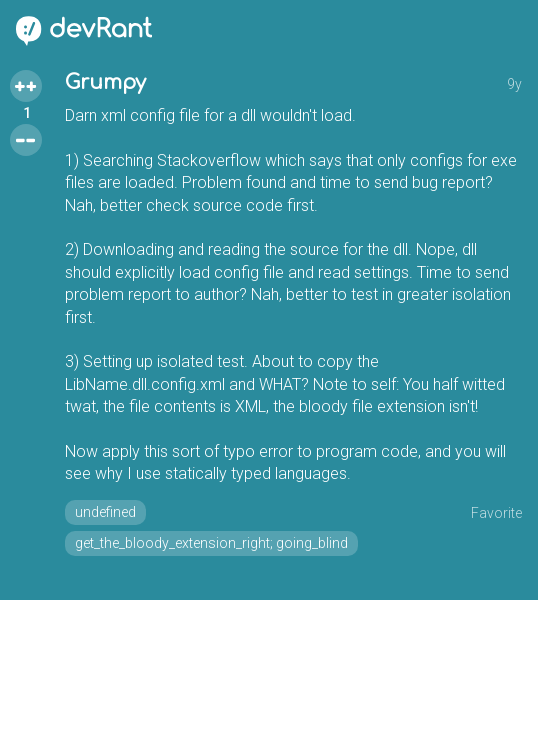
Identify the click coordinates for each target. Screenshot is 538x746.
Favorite (496, 513)
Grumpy (105, 82)
